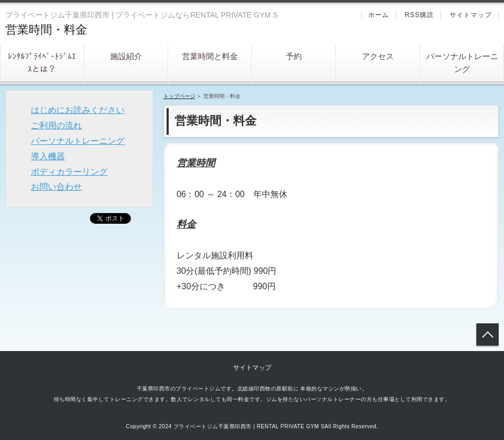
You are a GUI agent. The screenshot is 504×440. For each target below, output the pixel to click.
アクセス (378, 56)
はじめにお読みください (78, 110)
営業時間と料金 (210, 56)
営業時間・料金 (46, 30)
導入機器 (48, 156)
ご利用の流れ (56, 125)
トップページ (179, 96)
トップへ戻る (488, 335)
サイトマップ (471, 15)
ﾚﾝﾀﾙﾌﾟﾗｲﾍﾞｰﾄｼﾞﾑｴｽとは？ (42, 63)
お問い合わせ (56, 187)
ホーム (379, 15)
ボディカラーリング (69, 172)
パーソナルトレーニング (462, 63)
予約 (294, 56)
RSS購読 (420, 15)
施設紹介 (126, 56)
